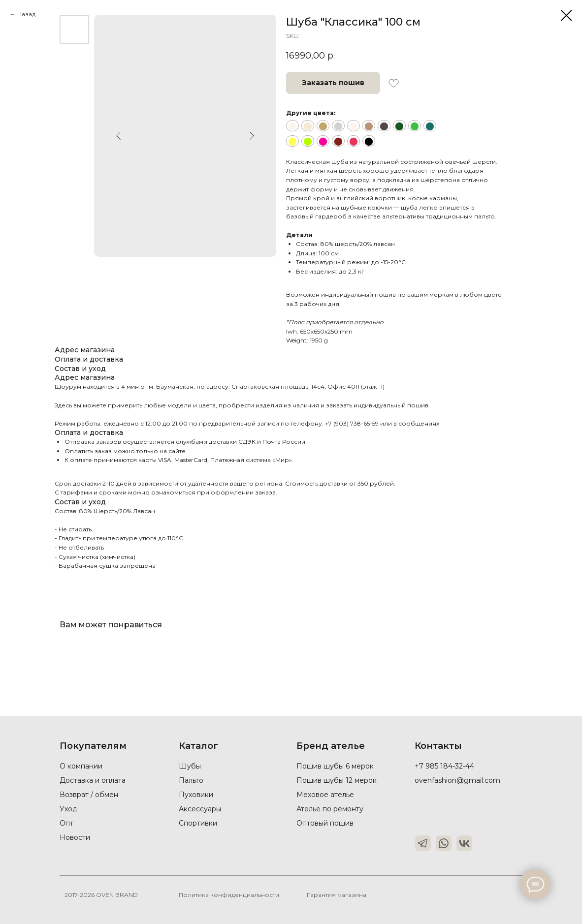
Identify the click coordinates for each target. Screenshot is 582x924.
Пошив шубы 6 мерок (335, 766)
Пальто (191, 780)
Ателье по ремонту (330, 809)
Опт (66, 823)
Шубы (190, 766)
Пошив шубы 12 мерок (337, 780)
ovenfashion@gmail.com (457, 780)
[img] (423, 843)
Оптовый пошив (325, 823)
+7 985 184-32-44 (444, 766)
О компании (81, 766)
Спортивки (198, 823)
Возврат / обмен (89, 795)
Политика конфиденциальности (229, 895)
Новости (75, 837)
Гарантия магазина (337, 895)
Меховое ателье (325, 795)
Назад (26, 14)
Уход (68, 809)
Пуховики (196, 795)
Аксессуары (200, 809)
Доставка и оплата (93, 780)
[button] (333, 83)
